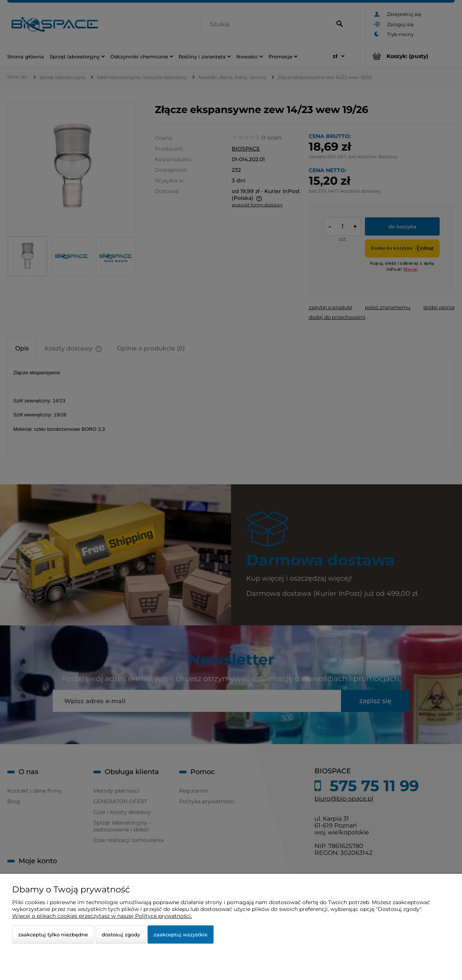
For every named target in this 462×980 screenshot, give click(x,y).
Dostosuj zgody (121, 934)
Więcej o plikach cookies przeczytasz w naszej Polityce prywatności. (102, 916)
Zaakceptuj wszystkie (181, 934)
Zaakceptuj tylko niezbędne (53, 934)
